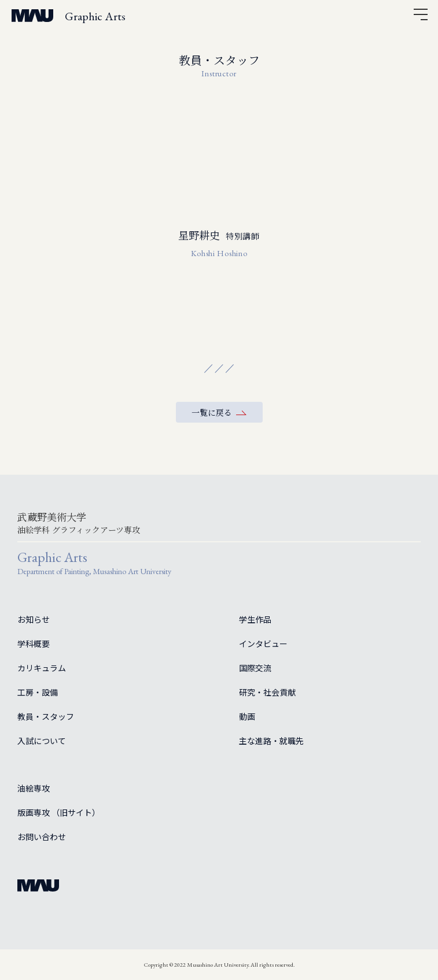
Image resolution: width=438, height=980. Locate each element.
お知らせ (34, 619)
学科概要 (34, 644)
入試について (42, 741)
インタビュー (263, 644)
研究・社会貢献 (267, 692)
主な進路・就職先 (271, 741)
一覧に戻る (212, 412)
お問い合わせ (42, 837)
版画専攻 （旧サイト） (59, 812)
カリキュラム (42, 668)
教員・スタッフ (46, 716)
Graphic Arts (95, 16)
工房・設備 (38, 692)
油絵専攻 (34, 788)
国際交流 (255, 668)
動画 (247, 716)
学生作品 (255, 619)
